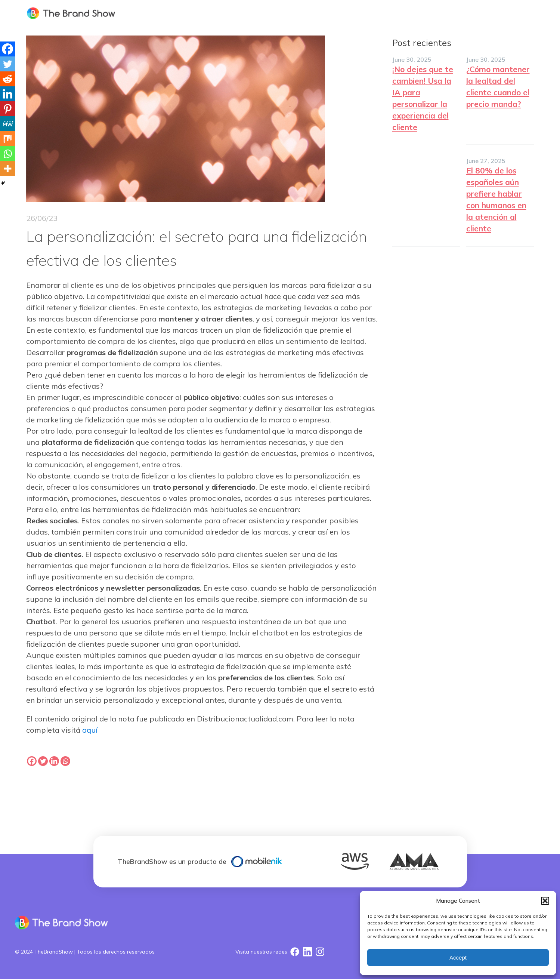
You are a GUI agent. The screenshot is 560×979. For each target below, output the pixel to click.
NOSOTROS (428, 13)
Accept (458, 958)
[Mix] (7, 139)
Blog (470, 13)
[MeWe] (7, 124)
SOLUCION (381, 13)
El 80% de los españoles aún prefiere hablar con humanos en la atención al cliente (496, 199)
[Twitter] (7, 64)
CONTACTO (510, 13)
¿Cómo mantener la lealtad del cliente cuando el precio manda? (498, 87)
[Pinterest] (7, 109)
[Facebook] (7, 49)
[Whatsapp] (7, 154)
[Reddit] (7, 79)
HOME (341, 13)
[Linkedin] (7, 94)
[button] (545, 901)
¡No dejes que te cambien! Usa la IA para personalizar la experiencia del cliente (423, 98)
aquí (90, 730)
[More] (7, 169)
